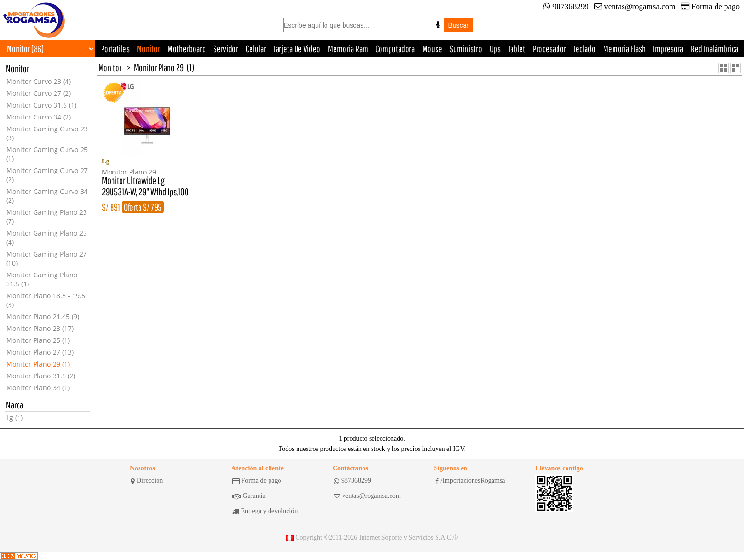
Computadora (395, 49)
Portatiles (115, 49)
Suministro (466, 49)
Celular (256, 49)
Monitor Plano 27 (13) (40, 352)
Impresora (668, 49)
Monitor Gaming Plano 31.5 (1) (42, 279)
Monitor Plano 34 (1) (38, 388)
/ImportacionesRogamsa (470, 481)
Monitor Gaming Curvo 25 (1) (47, 154)
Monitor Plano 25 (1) (38, 340)
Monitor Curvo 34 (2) (38, 117)
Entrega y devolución (265, 511)
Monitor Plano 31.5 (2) (41, 376)
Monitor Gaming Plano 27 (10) (46, 258)
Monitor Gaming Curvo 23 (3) (47, 133)
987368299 (566, 6)
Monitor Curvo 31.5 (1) (41, 105)
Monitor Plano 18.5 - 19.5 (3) (46, 300)
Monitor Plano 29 (159, 68)
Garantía (249, 496)
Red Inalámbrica (715, 49)
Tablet (516, 49)
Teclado (584, 49)
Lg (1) (14, 418)
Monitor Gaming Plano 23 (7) (46, 217)
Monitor (148, 49)
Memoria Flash (624, 49)
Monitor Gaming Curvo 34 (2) (47, 196)
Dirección (147, 481)
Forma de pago (710, 6)
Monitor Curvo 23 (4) (38, 81)
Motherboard (187, 49)
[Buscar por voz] (438, 25)
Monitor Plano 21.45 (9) (43, 317)
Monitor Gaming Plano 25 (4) (46, 238)
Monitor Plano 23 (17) (40, 328)
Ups (495, 49)
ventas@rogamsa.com (635, 6)
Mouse (432, 49)
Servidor (226, 49)
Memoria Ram (348, 49)
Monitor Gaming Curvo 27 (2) (47, 175)
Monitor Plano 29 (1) (38, 364)
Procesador (549, 49)
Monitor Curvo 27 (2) (38, 93)
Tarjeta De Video (297, 49)
